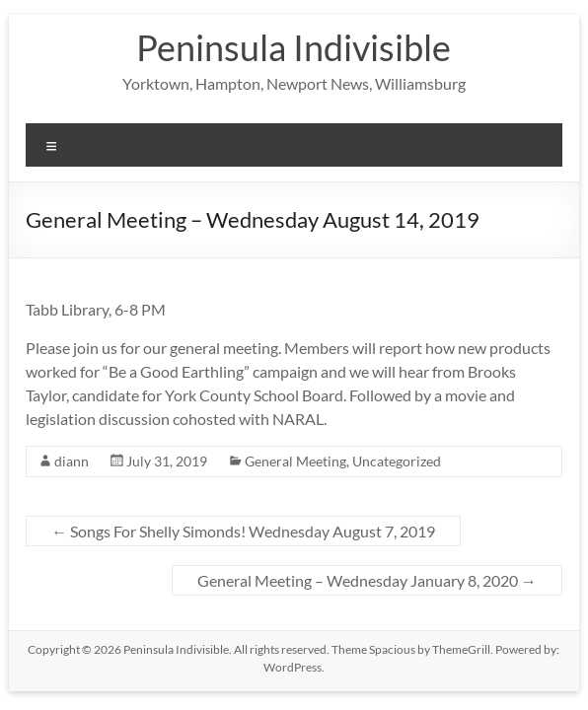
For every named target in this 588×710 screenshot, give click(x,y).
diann (72, 461)
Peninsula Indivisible (294, 47)
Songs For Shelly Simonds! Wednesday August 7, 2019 (243, 531)
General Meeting (295, 461)
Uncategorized (397, 461)
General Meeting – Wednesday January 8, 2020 (367, 580)
